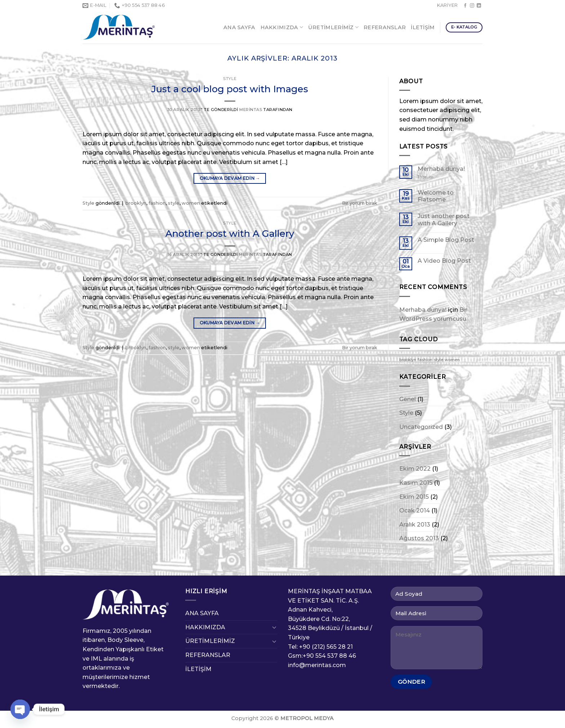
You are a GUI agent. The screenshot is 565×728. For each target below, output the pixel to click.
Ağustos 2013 (419, 538)
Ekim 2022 (415, 469)
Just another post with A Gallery (444, 219)
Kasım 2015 (416, 483)
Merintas (251, 110)
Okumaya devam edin (230, 178)
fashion (157, 203)
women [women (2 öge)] (452, 360)
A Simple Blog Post (446, 240)
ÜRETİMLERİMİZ (333, 27)
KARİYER (447, 5)
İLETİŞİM (423, 27)
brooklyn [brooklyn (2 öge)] (408, 360)
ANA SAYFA (239, 27)
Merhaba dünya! (441, 169)
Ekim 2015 (414, 497)
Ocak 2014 (415, 511)
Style (230, 79)
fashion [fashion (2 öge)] (425, 360)
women (191, 203)
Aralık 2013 (415, 525)
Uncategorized (421, 427)
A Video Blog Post (444, 261)
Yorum (426, 177)
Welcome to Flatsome (436, 196)
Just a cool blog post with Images (230, 89)
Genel (408, 399)
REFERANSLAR (385, 27)
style (174, 203)
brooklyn (136, 203)
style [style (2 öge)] (439, 360)
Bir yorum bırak (360, 203)
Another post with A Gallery (230, 233)
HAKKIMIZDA (282, 27)
